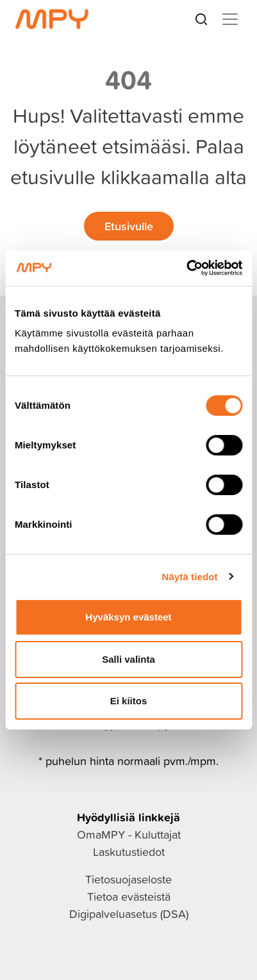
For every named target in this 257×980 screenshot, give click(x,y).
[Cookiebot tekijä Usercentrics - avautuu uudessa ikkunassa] (186, 268)
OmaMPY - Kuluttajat (129, 834)
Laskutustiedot (129, 852)
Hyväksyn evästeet (128, 617)
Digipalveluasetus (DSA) (129, 914)
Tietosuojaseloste (128, 879)
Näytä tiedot (190, 577)
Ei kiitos (129, 701)
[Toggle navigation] (230, 19)
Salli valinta (128, 659)
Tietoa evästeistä (129, 897)
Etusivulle (129, 226)
